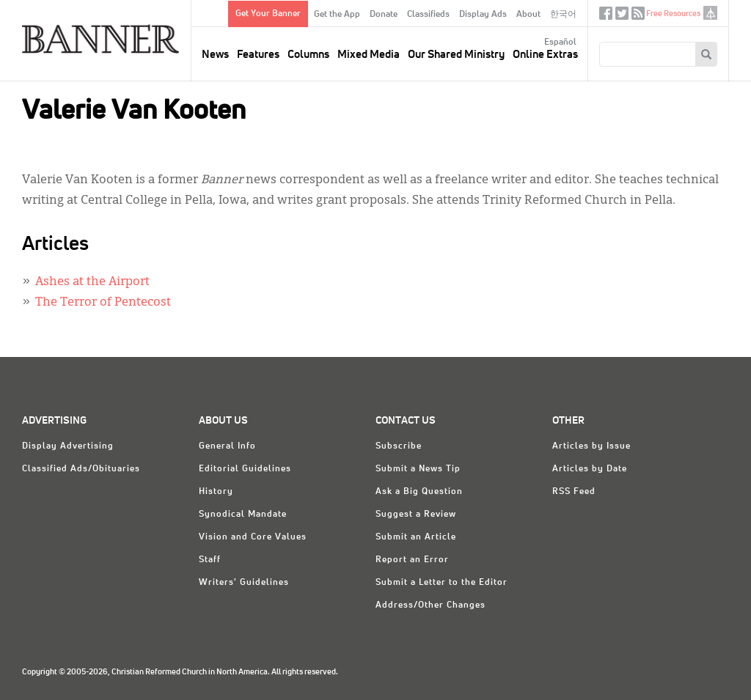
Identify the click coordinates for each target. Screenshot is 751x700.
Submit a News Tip (418, 469)
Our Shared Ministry (456, 55)
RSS (638, 16)
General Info (227, 446)
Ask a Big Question (419, 492)
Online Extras (545, 55)
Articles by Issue (591, 446)
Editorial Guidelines (245, 469)
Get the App (337, 15)
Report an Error (412, 560)
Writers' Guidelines (244, 583)
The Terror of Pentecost (103, 303)
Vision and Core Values (253, 537)
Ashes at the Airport (92, 282)
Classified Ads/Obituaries (81, 469)
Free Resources (673, 14)
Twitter (622, 16)
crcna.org (710, 13)
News (215, 55)
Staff (210, 560)
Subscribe (399, 446)
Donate (384, 15)
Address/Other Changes (431, 605)
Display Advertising (68, 446)
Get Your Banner (268, 14)
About (528, 15)
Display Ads (483, 15)
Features (258, 55)
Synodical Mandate (243, 515)
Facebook (606, 16)
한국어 (563, 15)
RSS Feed (574, 492)
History (216, 492)
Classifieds (428, 15)
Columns (308, 55)
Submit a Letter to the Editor (442, 583)
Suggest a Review (416, 515)
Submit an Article (416, 537)
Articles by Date (590, 469)
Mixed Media (369, 55)
